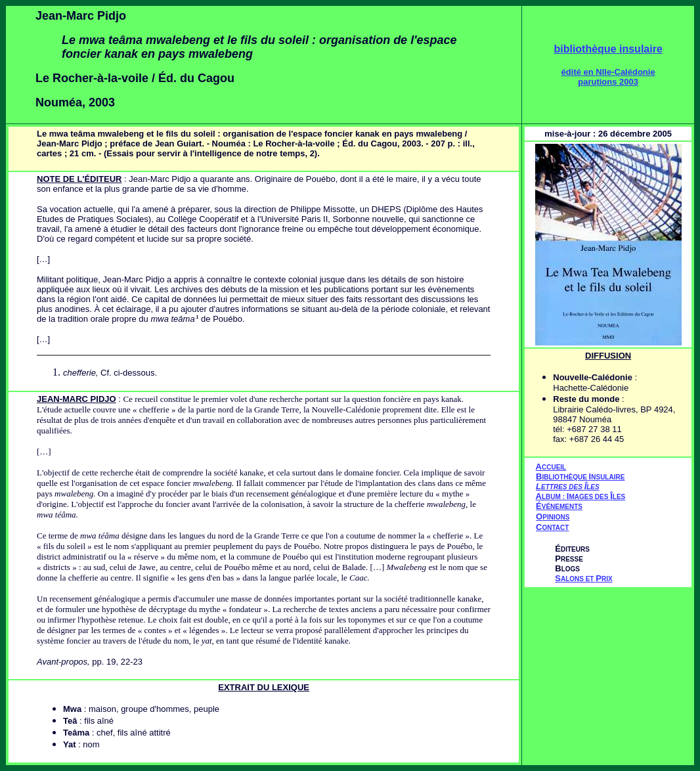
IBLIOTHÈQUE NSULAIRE (583, 477)
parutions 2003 (608, 82)
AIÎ (581, 496)
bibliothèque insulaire (608, 49)
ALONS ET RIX (583, 579)
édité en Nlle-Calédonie (608, 72)
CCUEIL (554, 467)
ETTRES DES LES (570, 487)
